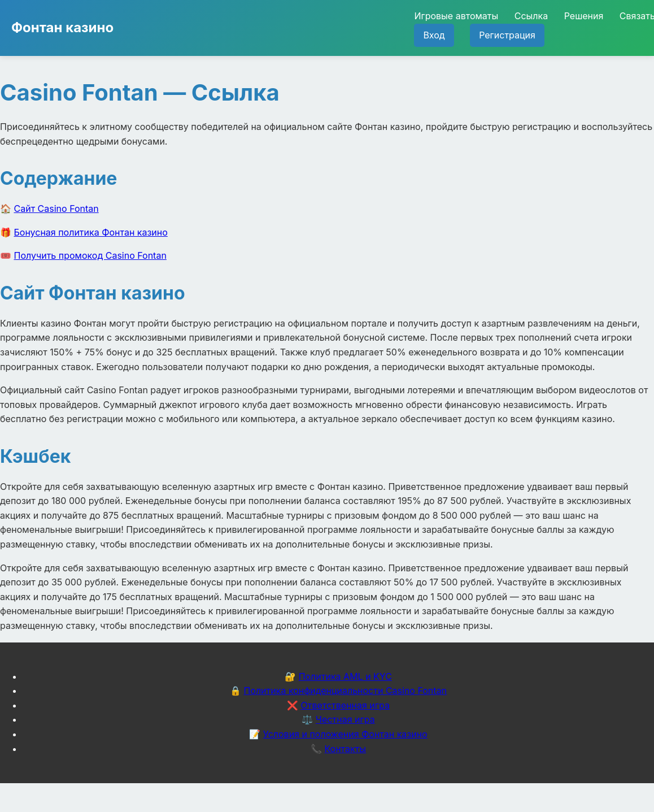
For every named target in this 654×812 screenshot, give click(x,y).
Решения (584, 16)
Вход (434, 35)
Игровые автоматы (456, 16)
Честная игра (345, 719)
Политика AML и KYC (345, 676)
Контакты (345, 749)
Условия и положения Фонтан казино (345, 734)
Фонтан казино (62, 27)
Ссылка (531, 16)
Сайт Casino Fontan (56, 209)
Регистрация (507, 35)
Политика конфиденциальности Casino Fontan (345, 691)
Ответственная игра (345, 705)
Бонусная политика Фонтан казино (91, 232)
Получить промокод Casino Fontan (90, 255)
